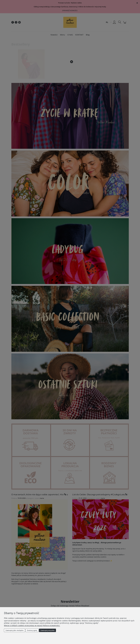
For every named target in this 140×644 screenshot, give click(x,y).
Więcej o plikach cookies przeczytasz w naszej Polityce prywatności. (32, 625)
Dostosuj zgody (32, 630)
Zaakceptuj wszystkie (47, 630)
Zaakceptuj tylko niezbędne (14, 630)
